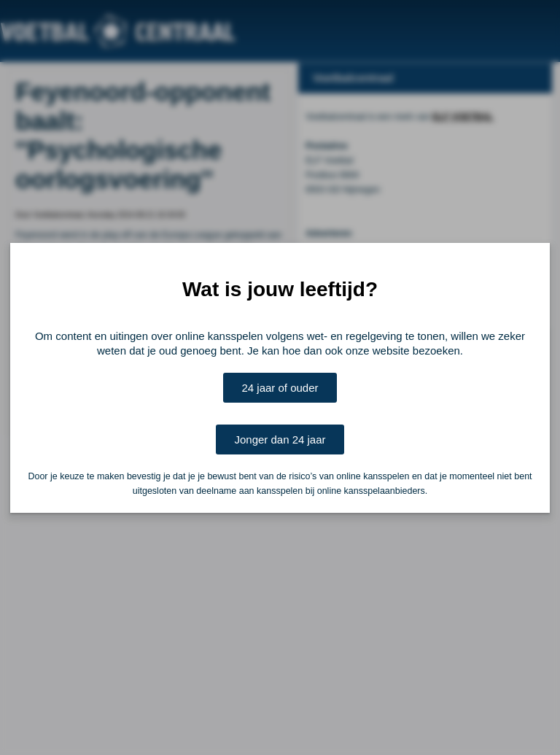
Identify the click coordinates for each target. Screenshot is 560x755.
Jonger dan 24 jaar (280, 440)
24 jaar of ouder (280, 388)
